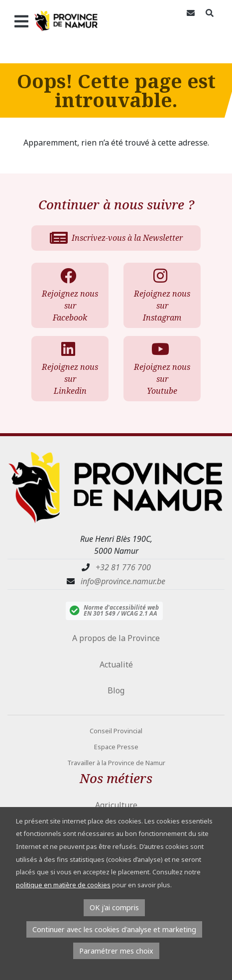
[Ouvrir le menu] (17, 21)
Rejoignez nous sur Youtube (161, 369)
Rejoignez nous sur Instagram (161, 295)
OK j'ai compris (114, 907)
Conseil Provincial (116, 731)
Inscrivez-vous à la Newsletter (116, 238)
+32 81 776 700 (123, 567)
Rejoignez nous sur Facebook (69, 295)
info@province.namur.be (123, 581)
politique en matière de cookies (63, 885)
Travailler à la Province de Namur (116, 763)
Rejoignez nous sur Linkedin (69, 369)
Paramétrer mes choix (116, 951)
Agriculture (116, 805)
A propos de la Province (116, 638)
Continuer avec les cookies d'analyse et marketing (114, 929)
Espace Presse (116, 747)
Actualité (116, 664)
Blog (116, 690)
